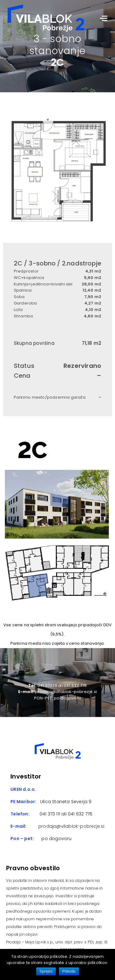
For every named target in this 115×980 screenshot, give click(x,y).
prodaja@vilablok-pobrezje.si (71, 826)
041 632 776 (80, 814)
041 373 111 (49, 814)
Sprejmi (46, 971)
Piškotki (69, 971)
